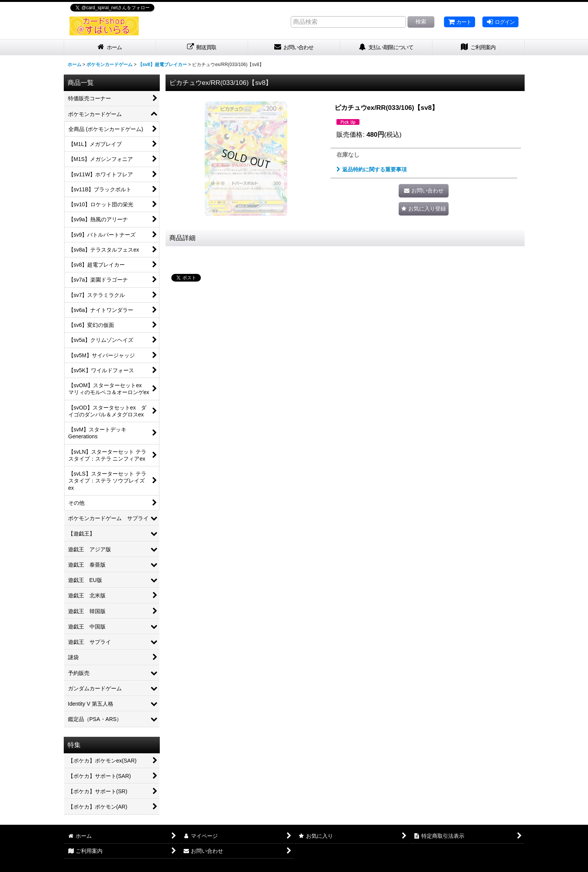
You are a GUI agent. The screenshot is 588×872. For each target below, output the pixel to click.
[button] (424, 209)
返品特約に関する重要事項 (372, 169)
